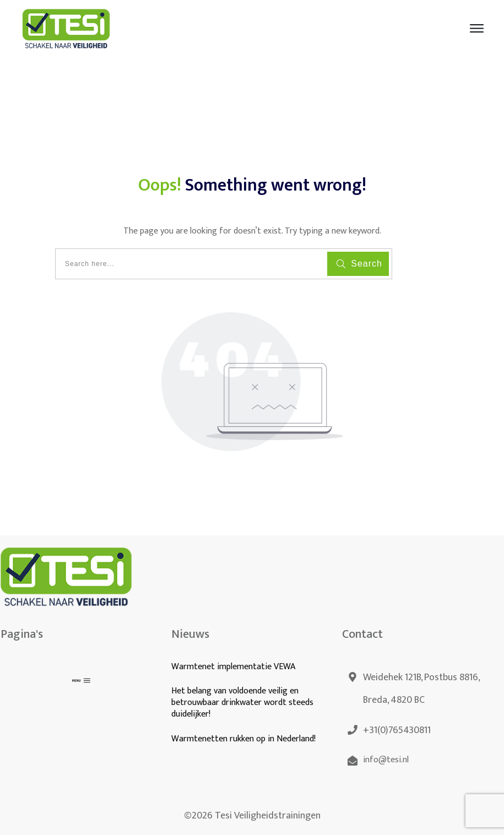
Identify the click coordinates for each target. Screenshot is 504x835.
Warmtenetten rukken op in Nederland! (245, 739)
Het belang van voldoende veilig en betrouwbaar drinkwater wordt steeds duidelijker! (242, 703)
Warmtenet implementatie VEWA (233, 667)
